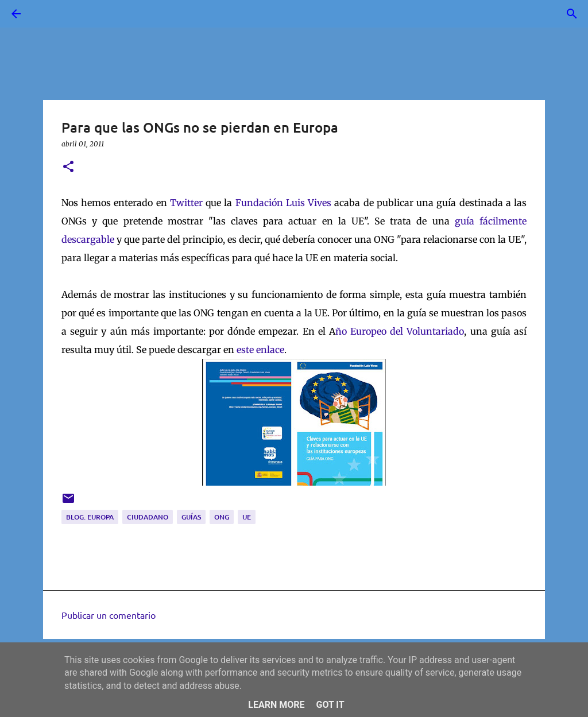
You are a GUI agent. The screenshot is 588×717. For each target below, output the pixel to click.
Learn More (276, 705)
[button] (68, 167)
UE (247, 517)
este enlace (260, 350)
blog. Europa (90, 517)
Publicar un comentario (109, 615)
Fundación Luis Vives (283, 203)
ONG (222, 517)
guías (191, 517)
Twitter (186, 203)
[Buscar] (48, 14)
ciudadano (148, 517)
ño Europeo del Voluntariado (400, 331)
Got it (330, 705)
